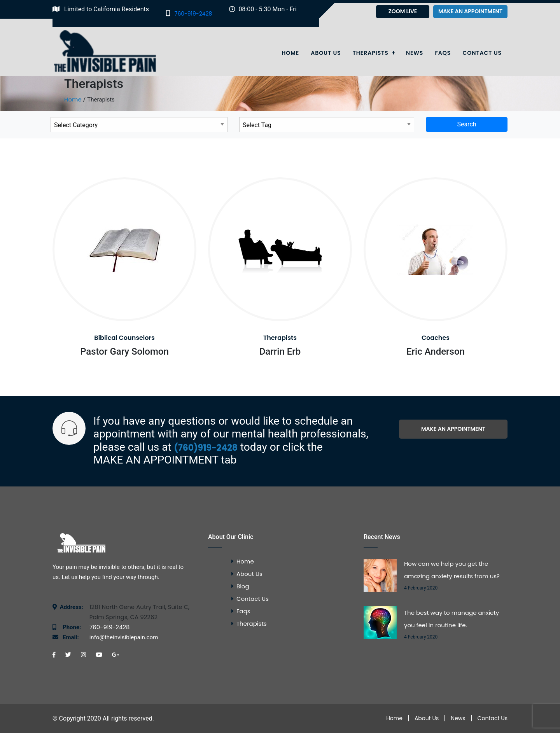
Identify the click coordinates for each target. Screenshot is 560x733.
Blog (243, 586)
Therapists (371, 53)
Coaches (436, 338)
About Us (326, 53)
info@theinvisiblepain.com (110, 637)
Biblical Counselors (124, 338)
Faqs (443, 53)
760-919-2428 (189, 13)
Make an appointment (470, 11)
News (415, 53)
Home (290, 53)
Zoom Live (403, 11)
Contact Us (482, 53)
